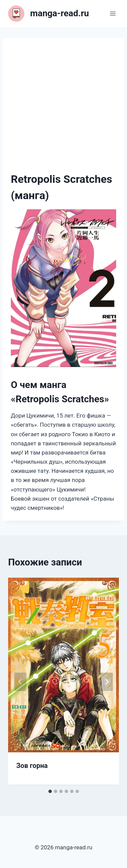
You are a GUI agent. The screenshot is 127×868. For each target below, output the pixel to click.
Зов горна (32, 766)
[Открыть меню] (113, 13)
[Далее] (107, 682)
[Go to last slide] (20, 682)
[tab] (50, 791)
